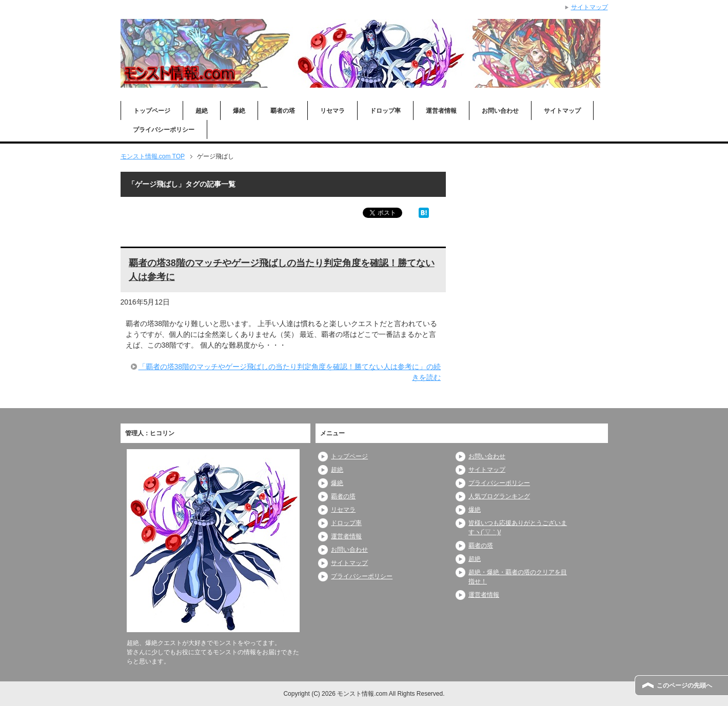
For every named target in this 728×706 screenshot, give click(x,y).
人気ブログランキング (499, 496)
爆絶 (239, 111)
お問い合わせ (500, 111)
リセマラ (332, 111)
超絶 (202, 111)
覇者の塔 (283, 111)
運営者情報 (441, 111)
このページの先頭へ (684, 685)
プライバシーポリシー (164, 130)
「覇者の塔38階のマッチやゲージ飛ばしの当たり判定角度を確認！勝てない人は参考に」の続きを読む (290, 372)
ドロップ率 (385, 111)
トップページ (152, 111)
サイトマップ (562, 111)
